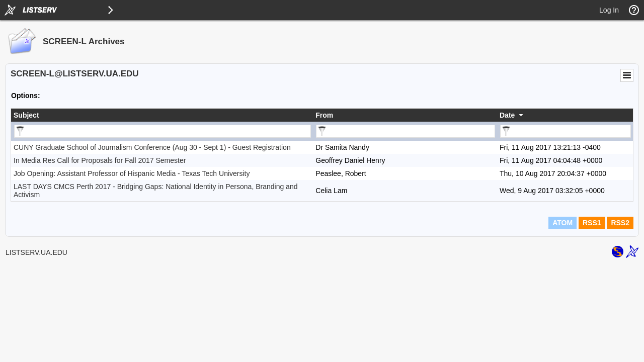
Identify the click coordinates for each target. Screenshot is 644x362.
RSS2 (620, 223)
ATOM (562, 223)
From (324, 115)
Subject (26, 115)
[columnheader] (162, 115)
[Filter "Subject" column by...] (163, 131)
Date (507, 115)
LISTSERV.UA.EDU (36, 252)
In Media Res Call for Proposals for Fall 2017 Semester (100, 160)
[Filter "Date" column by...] (566, 131)
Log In (609, 10)
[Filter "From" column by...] (406, 131)
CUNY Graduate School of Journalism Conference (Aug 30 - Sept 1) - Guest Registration (152, 147)
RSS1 (592, 223)
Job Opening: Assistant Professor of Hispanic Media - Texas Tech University (132, 173)
